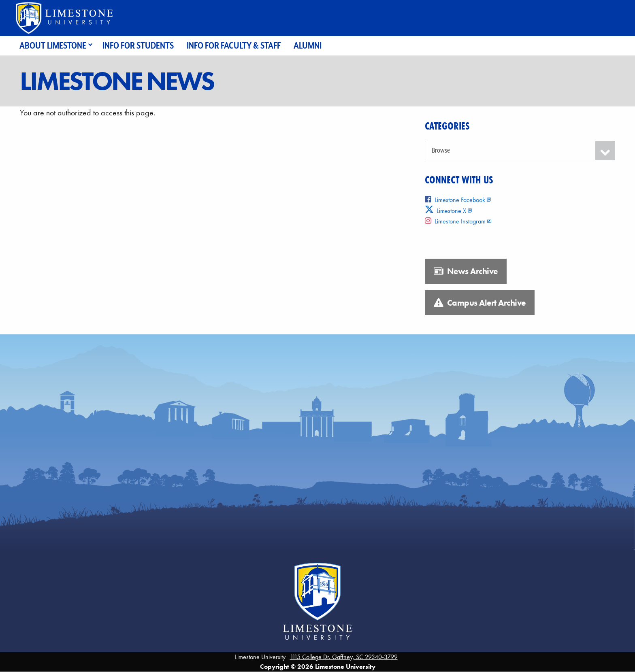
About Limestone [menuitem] (53, 46)
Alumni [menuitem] (308, 46)
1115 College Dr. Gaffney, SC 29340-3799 (344, 657)
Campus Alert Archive (480, 303)
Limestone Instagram (455, 221)
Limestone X (446, 211)
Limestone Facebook (455, 200)
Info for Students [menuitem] (138, 46)
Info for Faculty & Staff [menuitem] (234, 46)
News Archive (466, 271)
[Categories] (520, 151)
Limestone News (117, 81)
